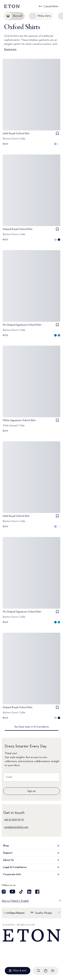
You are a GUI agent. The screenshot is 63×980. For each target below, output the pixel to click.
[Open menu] (53, 971)
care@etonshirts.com (16, 827)
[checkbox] (57, 133)
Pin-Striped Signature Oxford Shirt (22, 325)
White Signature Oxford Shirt (19, 420)
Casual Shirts (51, 7)
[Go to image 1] (32, 129)
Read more (10, 49)
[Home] (32, 936)
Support (32, 853)
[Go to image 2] (36, 129)
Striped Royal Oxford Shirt (18, 229)
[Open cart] (46, 971)
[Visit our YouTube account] (12, 892)
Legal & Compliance (32, 867)
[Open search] (39, 971)
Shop (32, 846)
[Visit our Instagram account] (4, 892)
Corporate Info (32, 874)
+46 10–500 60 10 (14, 820)
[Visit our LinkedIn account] (29, 892)
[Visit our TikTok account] (21, 892)
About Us (32, 860)
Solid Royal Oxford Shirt (16, 134)
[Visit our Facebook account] (37, 892)
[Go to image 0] (28, 129)
